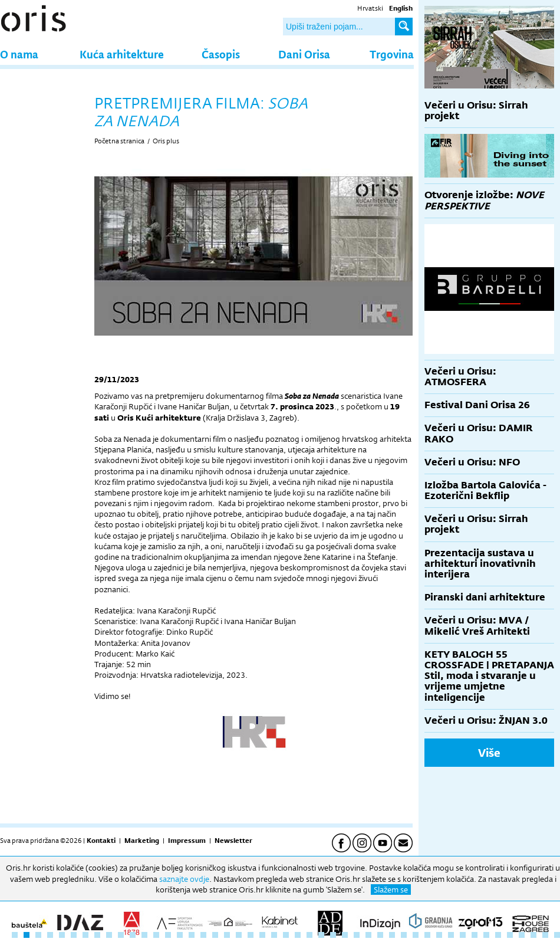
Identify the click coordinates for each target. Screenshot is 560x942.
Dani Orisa (304, 54)
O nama (19, 54)
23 (274, 935)
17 (203, 935)
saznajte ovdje (184, 879)
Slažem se (391, 890)
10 (121, 935)
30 (357, 935)
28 (333, 935)
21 (251, 935)
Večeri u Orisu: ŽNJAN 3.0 (486, 721)
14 (168, 935)
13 (156, 935)
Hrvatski (370, 8)
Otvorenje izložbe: (484, 200)
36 (427, 935)
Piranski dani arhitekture (485, 597)
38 (451, 935)
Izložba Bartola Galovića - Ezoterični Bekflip (485, 490)
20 (239, 935)
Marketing (142, 841)
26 (309, 935)
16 (192, 935)
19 (227, 935)
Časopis (221, 54)
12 (144, 935)
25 (298, 935)
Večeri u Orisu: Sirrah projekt (476, 111)
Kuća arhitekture (122, 54)
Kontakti (101, 841)
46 (545, 935)
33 (392, 935)
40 (475, 935)
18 (215, 935)
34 (404, 935)
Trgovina (392, 54)
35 (416, 935)
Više (489, 753)
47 (557, 935)
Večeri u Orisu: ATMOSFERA (460, 377)
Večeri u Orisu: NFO (472, 462)
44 (522, 935)
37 (439, 935)
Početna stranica (119, 141)
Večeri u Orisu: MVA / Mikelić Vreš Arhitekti (477, 626)
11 (133, 935)
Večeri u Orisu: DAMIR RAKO (479, 433)
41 (486, 935)
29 (345, 935)
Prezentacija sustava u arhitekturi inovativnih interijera (480, 564)
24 (286, 935)
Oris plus (166, 141)
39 (463, 935)
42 (498, 935)
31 (368, 935)
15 (180, 935)
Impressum (187, 841)
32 (380, 935)
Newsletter (233, 841)
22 (262, 935)
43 (510, 935)
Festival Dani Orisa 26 (477, 405)
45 (533, 935)
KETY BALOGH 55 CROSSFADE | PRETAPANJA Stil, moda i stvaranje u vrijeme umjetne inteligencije (489, 676)
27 (321, 935)
